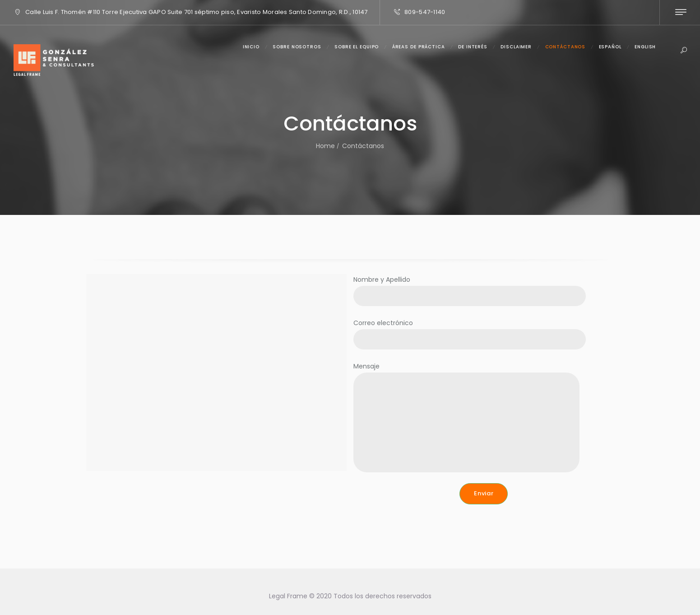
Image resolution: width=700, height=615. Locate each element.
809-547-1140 (425, 12)
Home (325, 146)
